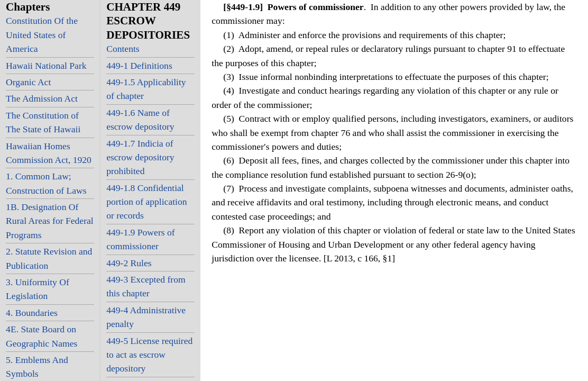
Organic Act (28, 82)
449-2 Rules (129, 263)
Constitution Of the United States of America (42, 35)
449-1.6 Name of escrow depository (140, 120)
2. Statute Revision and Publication (49, 258)
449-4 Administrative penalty (146, 317)
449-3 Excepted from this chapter (146, 286)
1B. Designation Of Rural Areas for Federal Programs (50, 221)
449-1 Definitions (139, 66)
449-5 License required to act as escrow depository (149, 355)
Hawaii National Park (46, 66)
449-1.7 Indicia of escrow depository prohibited (140, 157)
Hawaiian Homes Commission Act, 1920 (49, 153)
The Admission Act (42, 98)
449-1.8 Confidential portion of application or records (146, 202)
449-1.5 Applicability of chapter (146, 89)
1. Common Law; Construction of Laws (46, 183)
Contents (123, 49)
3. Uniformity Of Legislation (38, 289)
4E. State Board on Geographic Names (42, 336)
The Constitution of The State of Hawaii (43, 122)
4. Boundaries (32, 313)
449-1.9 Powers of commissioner (141, 239)
